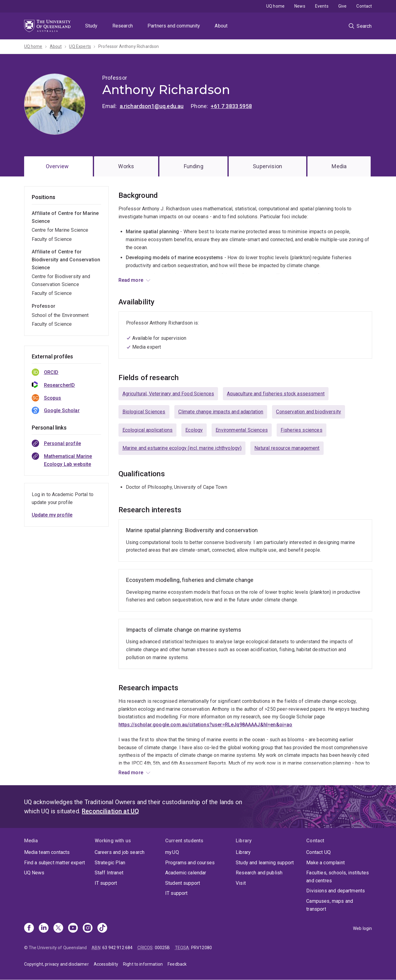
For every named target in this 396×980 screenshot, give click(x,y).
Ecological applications (148, 430)
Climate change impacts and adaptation (221, 412)
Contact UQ (318, 852)
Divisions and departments (336, 891)
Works (126, 166)
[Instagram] (88, 928)
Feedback (177, 964)
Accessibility (106, 964)
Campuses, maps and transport (330, 905)
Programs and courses (190, 863)
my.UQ (172, 852)
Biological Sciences (144, 412)
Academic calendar (186, 873)
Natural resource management (287, 448)
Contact (364, 6)
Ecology (194, 430)
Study (91, 26)
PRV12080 (202, 948)
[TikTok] (102, 928)
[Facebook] (29, 928)
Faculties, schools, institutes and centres (338, 877)
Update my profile (52, 515)
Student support (183, 883)
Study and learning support (265, 863)
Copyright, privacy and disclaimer (56, 964)
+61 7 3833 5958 (231, 106)
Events (322, 6)
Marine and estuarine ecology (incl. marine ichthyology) (182, 448)
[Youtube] (73, 928)
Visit (241, 883)
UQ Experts (80, 46)
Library (243, 852)
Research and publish (259, 873)
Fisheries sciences (302, 430)
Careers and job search (120, 852)
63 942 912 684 (117, 948)
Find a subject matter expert (54, 863)
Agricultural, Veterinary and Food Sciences (168, 394)
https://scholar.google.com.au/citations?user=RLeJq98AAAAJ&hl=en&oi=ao (205, 725)
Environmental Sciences (242, 430)
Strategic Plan (110, 863)
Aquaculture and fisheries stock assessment (276, 394)
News (300, 6)
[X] (58, 928)
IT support (106, 883)
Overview (57, 166)
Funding (194, 166)
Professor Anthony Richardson (129, 46)
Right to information (143, 964)
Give (343, 6)
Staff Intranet (109, 873)
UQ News (34, 873)
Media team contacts (47, 852)
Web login (362, 928)
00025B (162, 948)
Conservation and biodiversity (309, 412)
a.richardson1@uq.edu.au (152, 106)
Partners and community (174, 26)
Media (339, 166)
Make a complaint (325, 863)
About (221, 26)
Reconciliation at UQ (110, 811)
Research (123, 26)
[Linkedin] (44, 928)
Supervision (267, 166)
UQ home (275, 6)
